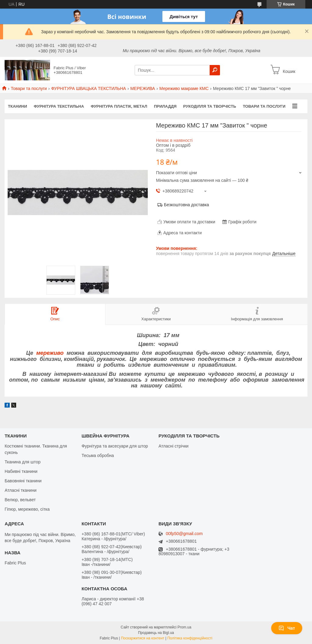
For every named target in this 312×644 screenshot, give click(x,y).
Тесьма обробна (98, 455)
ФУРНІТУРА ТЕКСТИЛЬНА (59, 106)
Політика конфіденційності (190, 638)
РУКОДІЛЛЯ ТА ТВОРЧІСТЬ (210, 106)
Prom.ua (184, 627)
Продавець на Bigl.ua (156, 633)
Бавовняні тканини (23, 481)
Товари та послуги (29, 88)
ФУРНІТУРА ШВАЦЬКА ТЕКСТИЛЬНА (89, 88)
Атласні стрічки (173, 446)
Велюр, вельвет (20, 500)
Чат (287, 628)
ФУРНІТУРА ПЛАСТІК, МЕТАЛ (119, 106)
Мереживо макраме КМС (184, 88)
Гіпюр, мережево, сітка (27, 509)
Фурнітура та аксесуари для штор (115, 446)
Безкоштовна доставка (186, 205)
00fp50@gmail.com (184, 534)
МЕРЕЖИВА (143, 88)
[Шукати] (215, 70)
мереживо (50, 353)
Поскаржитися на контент (143, 638)
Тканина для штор (23, 462)
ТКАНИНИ (18, 106)
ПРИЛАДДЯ (165, 106)
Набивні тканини (21, 471)
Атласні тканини (21, 490)
